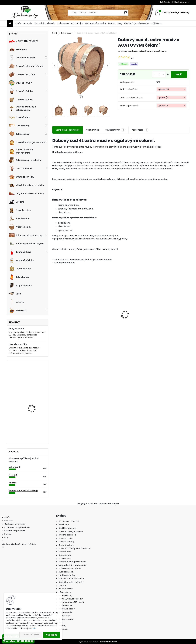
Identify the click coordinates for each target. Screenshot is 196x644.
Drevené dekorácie (22, 74)
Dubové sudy (19, 134)
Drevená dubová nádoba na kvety (32, 400)
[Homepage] (10, 23)
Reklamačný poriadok (96, 23)
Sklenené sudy (20, 269)
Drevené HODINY (21, 83)
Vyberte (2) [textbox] (163, 97)
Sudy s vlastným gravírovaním (21, 151)
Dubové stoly (19, 126)
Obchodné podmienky (45, 23)
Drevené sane (19, 117)
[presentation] (55, 66)
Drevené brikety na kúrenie (26, 66)
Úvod (54, 33)
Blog (120, 23)
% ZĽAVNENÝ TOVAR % (24, 41)
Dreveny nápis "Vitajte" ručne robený (34, 374)
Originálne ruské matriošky (26, 194)
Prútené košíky (20, 227)
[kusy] (159, 74)
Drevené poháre (21, 100)
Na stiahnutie (92, 130)
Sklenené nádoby (21, 260)
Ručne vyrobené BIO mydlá (26, 244)
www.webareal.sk (109, 642)
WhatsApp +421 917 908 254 (18, 641)
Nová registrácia (182, 2)
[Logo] (25, 13)
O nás (18, 23)
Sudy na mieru (16, 329)
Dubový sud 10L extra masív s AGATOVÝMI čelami (138, 318)
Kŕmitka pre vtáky (22, 177)
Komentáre (140, 130)
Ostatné (17, 202)
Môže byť (13, 475)
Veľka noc (18, 310)
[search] (125, 12)
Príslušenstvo (19, 219)
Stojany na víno (20, 285)
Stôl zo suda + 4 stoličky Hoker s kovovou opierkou (102, 317)
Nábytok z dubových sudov (27, 185)
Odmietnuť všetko (31, 635)
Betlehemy (18, 49)
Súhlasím (52, 635)
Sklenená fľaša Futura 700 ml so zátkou (171, 317)
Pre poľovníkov (20, 210)
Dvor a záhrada (20, 168)
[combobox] (171, 89)
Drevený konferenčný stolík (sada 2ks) (68, 316)
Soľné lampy (19, 277)
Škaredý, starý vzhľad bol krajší (24, 491)
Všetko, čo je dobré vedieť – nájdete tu (143, 23)
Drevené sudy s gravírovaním (28, 142)
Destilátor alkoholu (22, 58)
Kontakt (112, 23)
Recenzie (27, 23)
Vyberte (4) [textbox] (163, 89)
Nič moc (13, 483)
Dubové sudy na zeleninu (25, 160)
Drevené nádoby (21, 91)
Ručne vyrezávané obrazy (26, 235)
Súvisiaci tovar (115, 130)
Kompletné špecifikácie (68, 130)
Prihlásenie (165, 2)
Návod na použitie (18, 344)
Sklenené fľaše (20, 252)
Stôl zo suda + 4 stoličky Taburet (35, 428)
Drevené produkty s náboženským (23, 108)
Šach (15, 294)
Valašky (16, 302)
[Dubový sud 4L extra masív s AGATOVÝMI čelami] (81, 66)
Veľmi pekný (15, 467)
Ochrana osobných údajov (70, 23)
